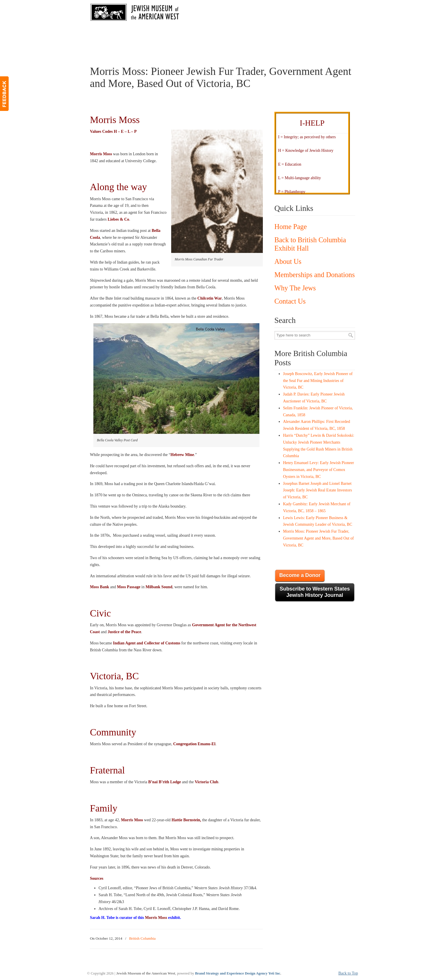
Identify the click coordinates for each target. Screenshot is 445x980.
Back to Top (348, 973)
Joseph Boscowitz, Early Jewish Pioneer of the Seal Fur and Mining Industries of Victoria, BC (318, 381)
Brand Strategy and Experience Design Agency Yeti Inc (238, 973)
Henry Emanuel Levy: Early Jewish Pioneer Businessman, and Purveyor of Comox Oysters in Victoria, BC (318, 470)
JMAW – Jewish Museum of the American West (135, 13)
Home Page (291, 227)
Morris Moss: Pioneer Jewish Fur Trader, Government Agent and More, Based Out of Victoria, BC (318, 538)
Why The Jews (295, 288)
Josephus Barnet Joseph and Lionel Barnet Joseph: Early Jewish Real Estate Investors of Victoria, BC (317, 490)
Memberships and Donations (315, 275)
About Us (288, 261)
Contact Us (290, 301)
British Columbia (142, 938)
